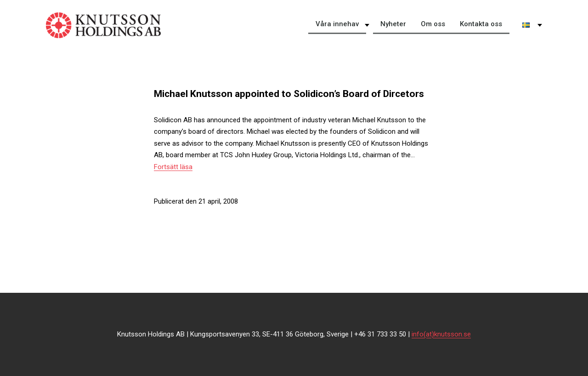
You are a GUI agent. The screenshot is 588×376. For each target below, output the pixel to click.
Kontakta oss (481, 24)
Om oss (433, 24)
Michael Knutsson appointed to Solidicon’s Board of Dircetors (289, 94)
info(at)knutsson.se (441, 334)
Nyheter (393, 24)
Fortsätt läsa (173, 167)
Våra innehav (337, 24)
